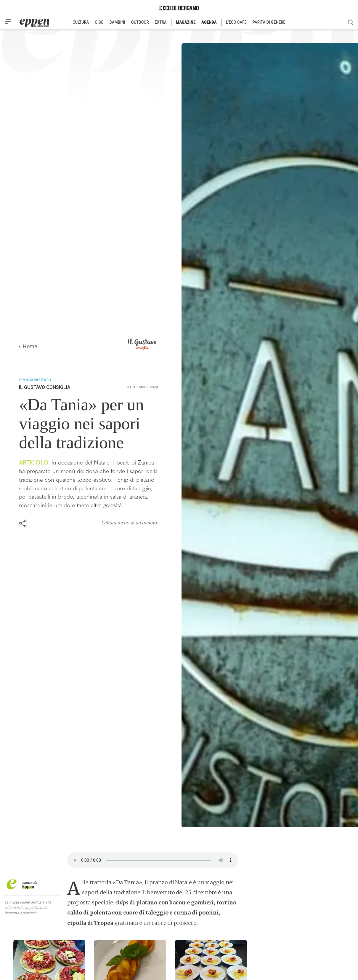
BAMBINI (117, 22)
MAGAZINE (186, 22)
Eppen (28, 887)
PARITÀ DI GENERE (269, 22)
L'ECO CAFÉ (236, 22)
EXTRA (161, 22)
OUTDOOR (140, 22)
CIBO (99, 22)
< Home (28, 346)
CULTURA (81, 22)
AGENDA (209, 22)
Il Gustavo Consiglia (45, 387)
